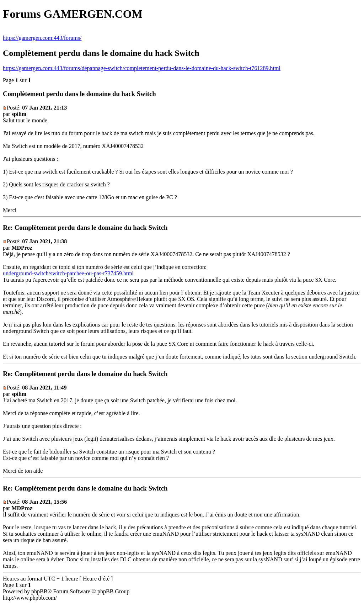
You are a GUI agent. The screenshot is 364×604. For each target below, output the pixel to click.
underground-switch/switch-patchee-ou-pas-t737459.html (68, 273)
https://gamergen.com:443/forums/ (42, 38)
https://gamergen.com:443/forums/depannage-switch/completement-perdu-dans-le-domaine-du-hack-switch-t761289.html (142, 68)
